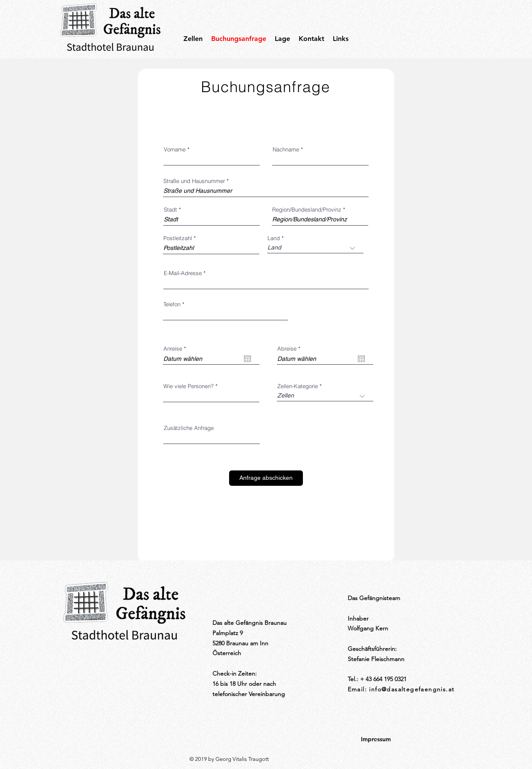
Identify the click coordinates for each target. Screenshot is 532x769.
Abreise (290, 349)
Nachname (286, 149)
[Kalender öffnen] (247, 359)
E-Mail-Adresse (183, 273)
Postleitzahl (178, 238)
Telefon (172, 304)
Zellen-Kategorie (298, 386)
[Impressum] (376, 740)
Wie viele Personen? (189, 386)
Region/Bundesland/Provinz (307, 210)
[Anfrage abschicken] (266, 478)
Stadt (170, 210)
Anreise (176, 349)
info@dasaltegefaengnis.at (412, 689)
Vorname (175, 149)
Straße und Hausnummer (194, 181)
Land (274, 238)
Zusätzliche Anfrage (189, 428)
